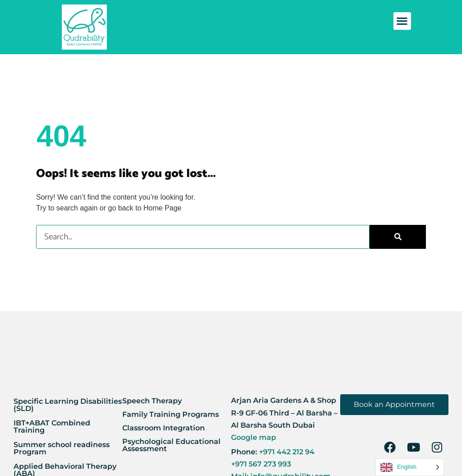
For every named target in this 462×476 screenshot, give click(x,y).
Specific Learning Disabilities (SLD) (68, 405)
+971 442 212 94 (286, 452)
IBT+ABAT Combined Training (52, 427)
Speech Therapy (152, 401)
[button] (402, 21)
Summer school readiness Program (62, 448)
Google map (254, 437)
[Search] (398, 237)
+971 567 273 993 (261, 464)
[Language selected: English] (410, 467)
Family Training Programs (171, 414)
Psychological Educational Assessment (171, 445)
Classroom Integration (164, 428)
